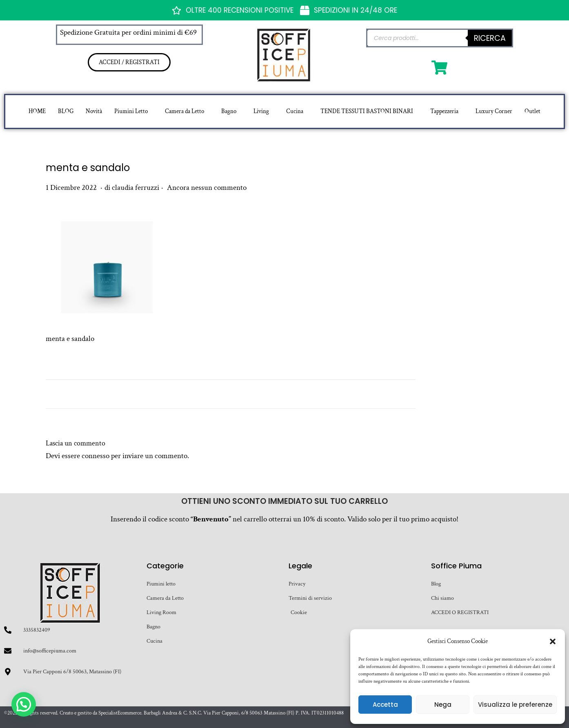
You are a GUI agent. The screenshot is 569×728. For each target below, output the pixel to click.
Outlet (532, 111)
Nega (443, 705)
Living (261, 111)
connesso (96, 456)
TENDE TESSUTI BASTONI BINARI (367, 111)
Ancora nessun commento (207, 188)
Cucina (295, 111)
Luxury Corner (494, 111)
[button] (553, 641)
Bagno (229, 111)
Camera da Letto (184, 111)
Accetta (385, 705)
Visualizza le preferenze (515, 705)
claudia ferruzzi (136, 188)
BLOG (66, 111)
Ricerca (490, 38)
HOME (37, 111)
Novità (94, 111)
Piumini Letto (131, 111)
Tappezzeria (444, 111)
